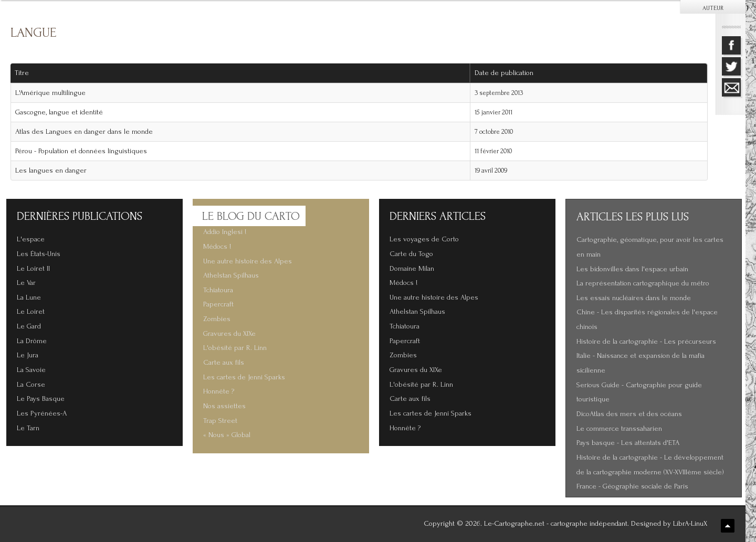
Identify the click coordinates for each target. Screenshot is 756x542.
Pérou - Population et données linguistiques (81, 151)
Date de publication (508, 73)
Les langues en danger (51, 171)
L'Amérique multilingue (50, 93)
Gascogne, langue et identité (59, 112)
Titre (22, 73)
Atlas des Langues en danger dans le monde (84, 132)
